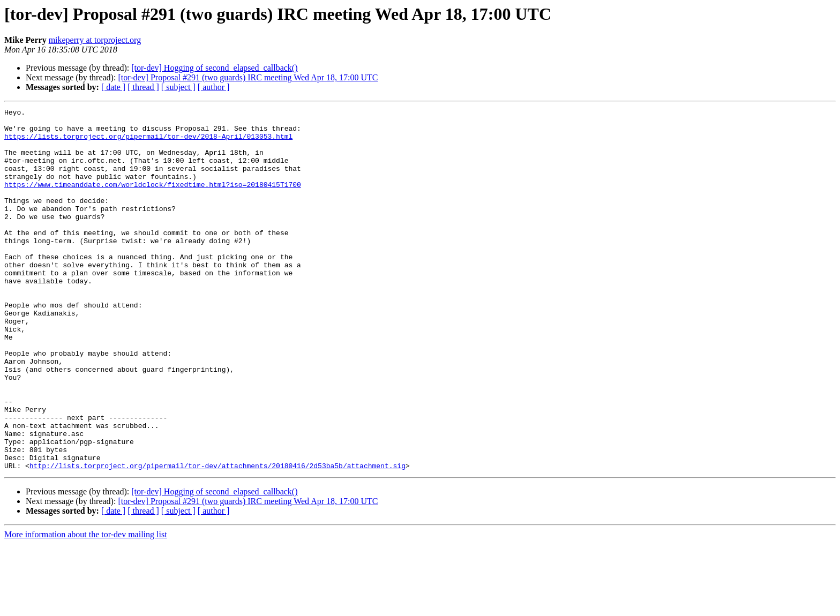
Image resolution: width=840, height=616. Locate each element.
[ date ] (113, 87)
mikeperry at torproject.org (95, 40)
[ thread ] (143, 87)
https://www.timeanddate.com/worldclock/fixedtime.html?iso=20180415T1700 (153, 200)
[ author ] (214, 87)
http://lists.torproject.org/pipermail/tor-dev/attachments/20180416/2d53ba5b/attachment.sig (217, 538)
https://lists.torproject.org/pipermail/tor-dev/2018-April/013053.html (148, 142)
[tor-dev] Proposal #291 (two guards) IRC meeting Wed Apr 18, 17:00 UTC (248, 77)
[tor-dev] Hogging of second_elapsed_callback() (214, 68)
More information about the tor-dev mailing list (86, 607)
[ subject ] (178, 87)
